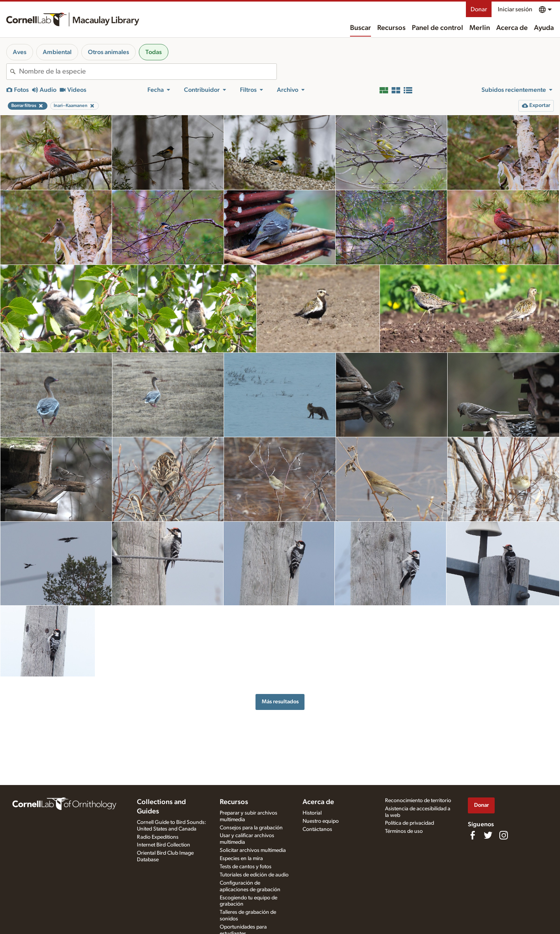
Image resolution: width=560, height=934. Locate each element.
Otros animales (108, 52)
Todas (154, 52)
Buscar (360, 28)
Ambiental (57, 52)
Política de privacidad (409, 823)
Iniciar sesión (515, 9)
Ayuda (544, 28)
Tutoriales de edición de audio (254, 875)
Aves (20, 52)
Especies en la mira (241, 859)
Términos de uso (404, 831)
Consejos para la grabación (251, 828)
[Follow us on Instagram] (504, 835)
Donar (479, 9)
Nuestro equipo (321, 821)
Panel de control (437, 28)
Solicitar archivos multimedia (253, 850)
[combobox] (148, 72)
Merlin (480, 28)
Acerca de (512, 28)
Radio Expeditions (158, 837)
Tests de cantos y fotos (246, 867)
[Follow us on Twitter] (488, 835)
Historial (312, 813)
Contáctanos (317, 829)
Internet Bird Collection (164, 845)
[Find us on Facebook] (472, 835)
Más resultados (280, 702)
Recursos (391, 28)
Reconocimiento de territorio (418, 801)
